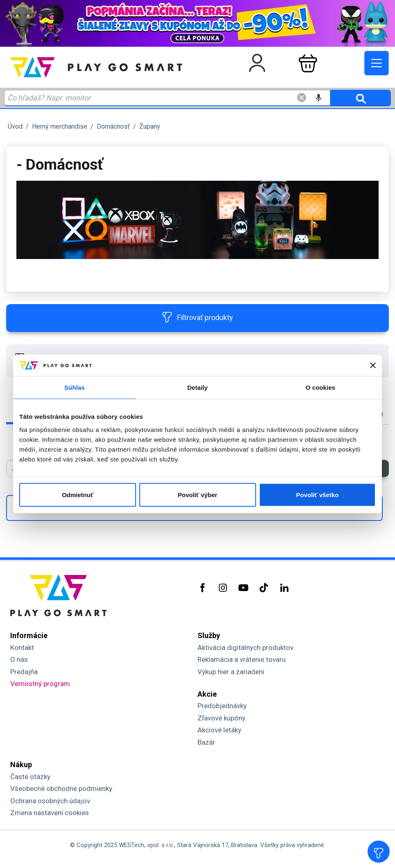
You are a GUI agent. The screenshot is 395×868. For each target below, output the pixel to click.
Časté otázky (30, 777)
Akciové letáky (219, 730)
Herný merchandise (60, 126)
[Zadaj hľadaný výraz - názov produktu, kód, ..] (167, 98)
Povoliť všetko (318, 494)
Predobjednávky (222, 706)
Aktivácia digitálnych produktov (245, 648)
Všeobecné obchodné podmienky (61, 788)
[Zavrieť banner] (373, 366)
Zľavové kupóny (221, 718)
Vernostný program (40, 684)
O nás (19, 659)
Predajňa (24, 672)
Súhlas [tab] (75, 387)
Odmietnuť (78, 494)
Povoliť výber (197, 494)
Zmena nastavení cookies (50, 813)
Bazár (206, 742)
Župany (150, 126)
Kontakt (22, 648)
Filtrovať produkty (197, 317)
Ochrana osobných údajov (50, 801)
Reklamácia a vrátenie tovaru (242, 659)
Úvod (15, 126)
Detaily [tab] (197, 387)
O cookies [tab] (321, 387)
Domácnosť (113, 126)
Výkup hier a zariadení (231, 672)
